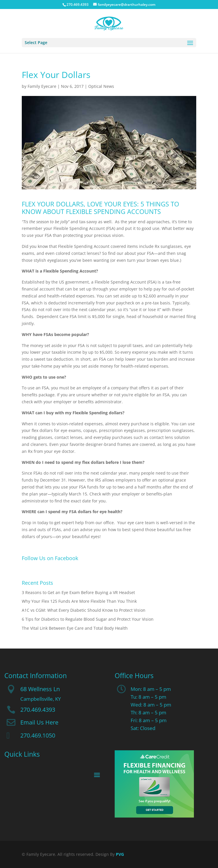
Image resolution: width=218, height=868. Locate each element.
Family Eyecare (42, 86)
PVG (120, 854)
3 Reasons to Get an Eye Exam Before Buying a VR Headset (78, 592)
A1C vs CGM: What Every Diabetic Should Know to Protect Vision (84, 610)
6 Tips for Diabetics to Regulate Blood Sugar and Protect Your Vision (88, 619)
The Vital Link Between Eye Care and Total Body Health (75, 628)
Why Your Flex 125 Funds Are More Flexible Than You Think (79, 601)
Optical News (101, 86)
